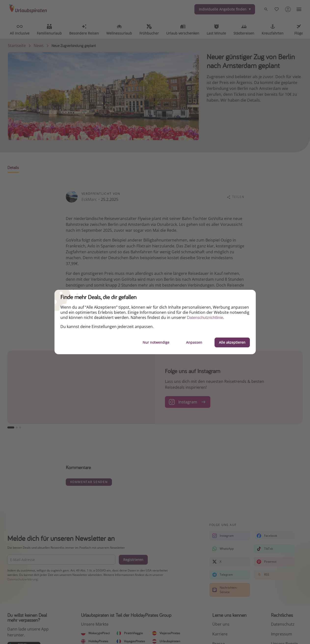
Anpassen (194, 342)
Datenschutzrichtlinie (205, 318)
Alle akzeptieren (232, 342)
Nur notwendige (156, 342)
